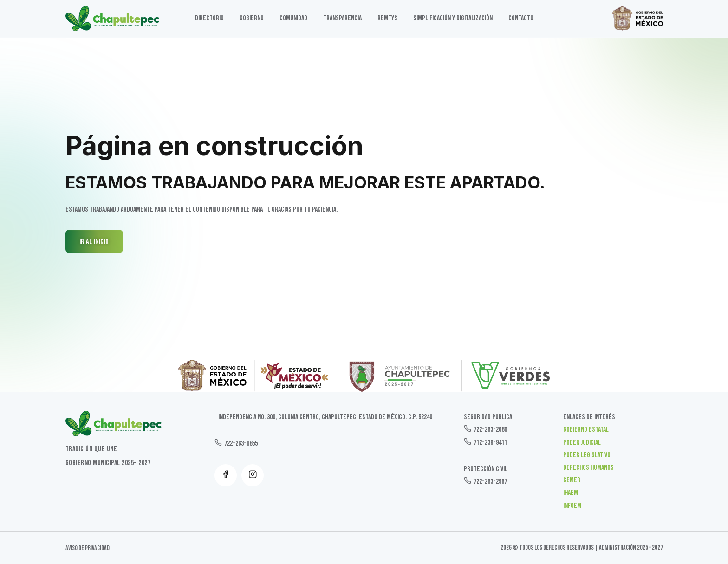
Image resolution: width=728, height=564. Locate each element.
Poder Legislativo (587, 455)
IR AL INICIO (94, 242)
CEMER (572, 480)
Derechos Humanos (588, 468)
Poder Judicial (582, 443)
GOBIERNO (252, 18)
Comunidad (293, 18)
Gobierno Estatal (586, 430)
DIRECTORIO (209, 18)
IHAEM (571, 493)
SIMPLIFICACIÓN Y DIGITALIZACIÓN (453, 18)
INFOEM (572, 506)
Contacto (521, 18)
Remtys (387, 18)
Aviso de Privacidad (88, 548)
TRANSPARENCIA (342, 18)
